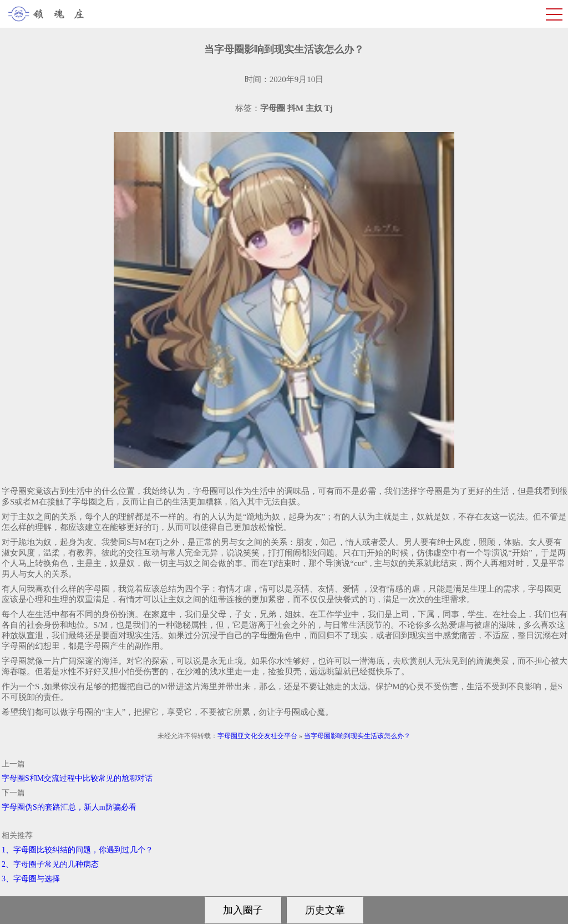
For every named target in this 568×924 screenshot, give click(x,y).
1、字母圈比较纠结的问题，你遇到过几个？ (77, 850)
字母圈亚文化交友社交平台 (257, 736)
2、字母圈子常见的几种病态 (50, 864)
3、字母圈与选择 (31, 879)
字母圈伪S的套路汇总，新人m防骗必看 (69, 807)
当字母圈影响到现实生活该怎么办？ (357, 736)
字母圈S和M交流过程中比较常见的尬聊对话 (77, 778)
